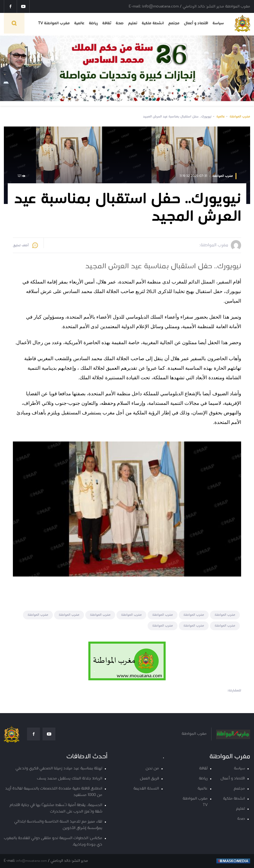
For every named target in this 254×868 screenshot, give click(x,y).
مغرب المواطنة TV (54, 23)
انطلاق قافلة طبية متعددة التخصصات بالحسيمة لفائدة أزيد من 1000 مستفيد (54, 792)
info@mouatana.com (32, 861)
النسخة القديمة (146, 789)
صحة (120, 23)
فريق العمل (149, 779)
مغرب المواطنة (240, 117)
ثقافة (107, 23)
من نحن (152, 768)
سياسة (218, 23)
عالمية (79, 23)
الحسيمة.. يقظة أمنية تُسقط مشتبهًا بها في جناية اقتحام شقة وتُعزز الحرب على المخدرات (56, 808)
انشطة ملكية (153, 23)
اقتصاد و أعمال (196, 23)
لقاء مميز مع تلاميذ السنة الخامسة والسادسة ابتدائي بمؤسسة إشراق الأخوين (58, 825)
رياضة (93, 23)
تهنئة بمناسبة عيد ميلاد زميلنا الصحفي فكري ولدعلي (59, 768)
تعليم (133, 23)
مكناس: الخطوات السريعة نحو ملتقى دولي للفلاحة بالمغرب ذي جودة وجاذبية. (53, 841)
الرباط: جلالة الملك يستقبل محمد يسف (70, 779)
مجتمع (174, 23)
